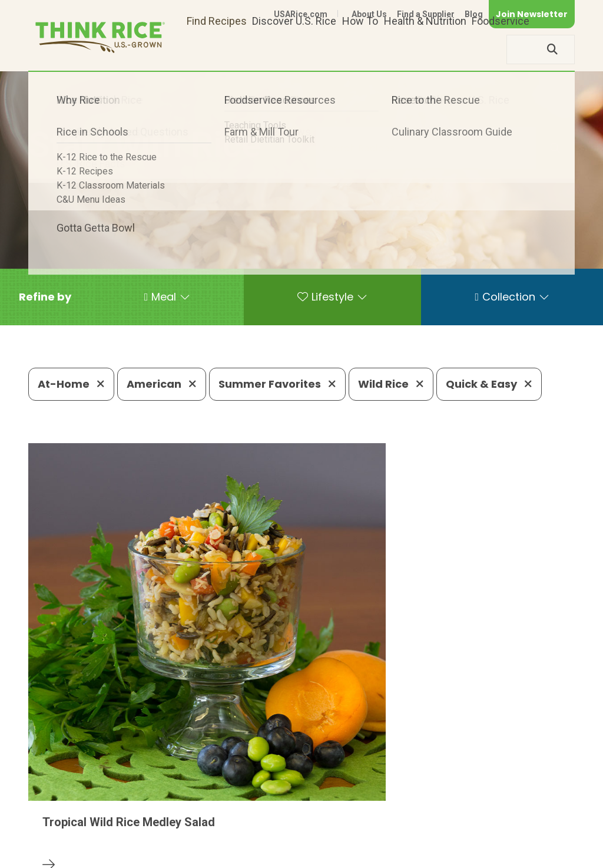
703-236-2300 (173, 804)
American (162, 384)
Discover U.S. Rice (294, 49)
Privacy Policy (420, 840)
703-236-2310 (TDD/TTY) (419, 804)
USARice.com (301, 14)
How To (360, 49)
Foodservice (501, 49)
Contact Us (353, 840)
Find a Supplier (426, 14)
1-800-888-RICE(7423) (284, 804)
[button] (45, 297)
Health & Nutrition (425, 49)
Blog (474, 14)
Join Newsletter (532, 14)
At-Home (71, 384)
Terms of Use (541, 840)
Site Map (481, 840)
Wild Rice (391, 384)
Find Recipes (217, 49)
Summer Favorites (277, 384)
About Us (369, 14)
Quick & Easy (489, 384)
